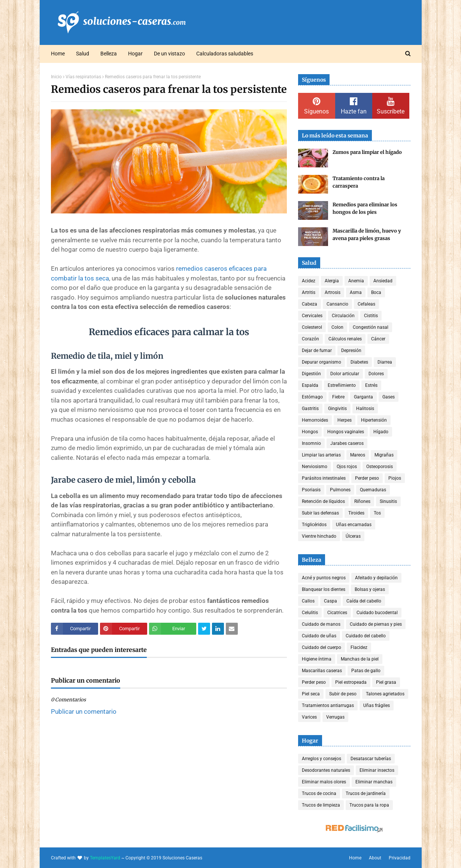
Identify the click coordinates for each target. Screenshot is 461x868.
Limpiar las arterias (321, 455)
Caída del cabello (364, 601)
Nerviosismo (315, 467)
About (375, 858)
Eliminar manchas (374, 782)
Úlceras (353, 536)
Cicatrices (337, 613)
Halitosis (365, 409)
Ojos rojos (347, 467)
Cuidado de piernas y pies (376, 624)
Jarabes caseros (347, 443)
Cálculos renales (345, 339)
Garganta (363, 397)
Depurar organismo (322, 362)
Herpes (345, 420)
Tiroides (356, 513)
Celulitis (310, 613)
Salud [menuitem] (83, 54)
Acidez (309, 281)
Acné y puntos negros (324, 578)
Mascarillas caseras (322, 671)
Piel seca (311, 694)
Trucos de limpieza (321, 805)
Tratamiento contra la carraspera (359, 182)
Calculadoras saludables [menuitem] (225, 54)
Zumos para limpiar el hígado (367, 152)
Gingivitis (337, 409)
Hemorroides (315, 420)
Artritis (309, 292)
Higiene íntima (317, 659)
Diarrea (385, 362)
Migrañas (384, 455)
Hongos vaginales (346, 432)
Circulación (343, 316)
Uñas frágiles (377, 705)
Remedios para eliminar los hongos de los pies (365, 208)
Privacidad (400, 858)
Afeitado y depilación (376, 578)
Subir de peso (343, 694)
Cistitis (371, 316)
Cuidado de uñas (319, 636)
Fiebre (338, 397)
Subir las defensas (320, 513)
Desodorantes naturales (326, 770)
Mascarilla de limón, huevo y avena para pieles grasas (367, 235)
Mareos (358, 455)
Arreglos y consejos (322, 759)
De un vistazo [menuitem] (169, 54)
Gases (389, 397)
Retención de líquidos (323, 501)
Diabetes (359, 362)
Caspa (330, 601)
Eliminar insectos (377, 770)
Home (355, 858)
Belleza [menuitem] (109, 54)
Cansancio (337, 304)
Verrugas (335, 717)
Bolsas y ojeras (370, 589)
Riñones (362, 501)
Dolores (376, 374)
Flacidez (359, 647)
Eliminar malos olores (324, 782)
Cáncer (378, 339)
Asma (356, 292)
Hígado (381, 432)
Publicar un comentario (84, 711)
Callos (308, 601)
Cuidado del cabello (366, 636)
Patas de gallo (366, 671)
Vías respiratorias (83, 77)
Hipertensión (374, 420)
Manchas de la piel (360, 659)
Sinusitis (388, 501)
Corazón (310, 339)
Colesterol (312, 327)
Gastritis (310, 409)
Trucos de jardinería (366, 793)
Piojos (395, 478)
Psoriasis (311, 490)
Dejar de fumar (317, 350)
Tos (377, 513)
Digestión (311, 374)
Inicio (56, 77)
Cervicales (312, 316)
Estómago (312, 397)
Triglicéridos (314, 525)
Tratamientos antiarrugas (328, 705)
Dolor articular (345, 374)
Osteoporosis (380, 467)
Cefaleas (366, 304)
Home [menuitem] (58, 54)
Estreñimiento (342, 385)
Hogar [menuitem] (135, 54)
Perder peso (367, 478)
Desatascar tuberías (371, 759)
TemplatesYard (105, 858)
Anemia (356, 281)
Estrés (371, 385)
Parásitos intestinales (324, 478)
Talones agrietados (385, 694)
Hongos (310, 432)
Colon (337, 327)
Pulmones (340, 490)
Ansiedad (383, 281)
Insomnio (311, 443)
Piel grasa (386, 682)
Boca (376, 292)
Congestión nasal (371, 327)
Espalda (310, 385)
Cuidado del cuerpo (322, 647)
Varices (309, 717)
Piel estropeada (351, 682)
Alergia (332, 281)
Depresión (351, 350)
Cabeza (310, 304)
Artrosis (333, 292)
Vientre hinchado (319, 536)
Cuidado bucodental (377, 613)
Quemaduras (373, 490)
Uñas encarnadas (354, 525)
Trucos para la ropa (369, 805)
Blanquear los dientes (324, 589)
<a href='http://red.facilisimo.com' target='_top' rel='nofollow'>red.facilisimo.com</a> (354, 829)
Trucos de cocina (319, 793)
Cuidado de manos (321, 624)
